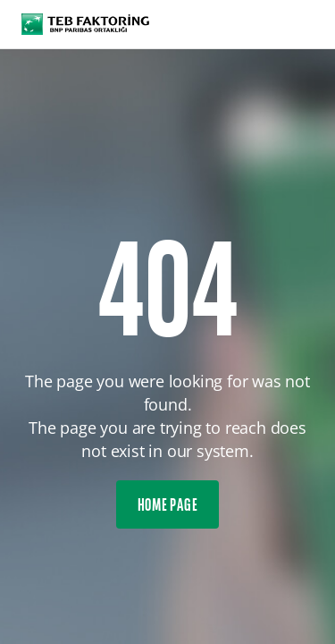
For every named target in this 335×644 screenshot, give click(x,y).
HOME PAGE (168, 507)
